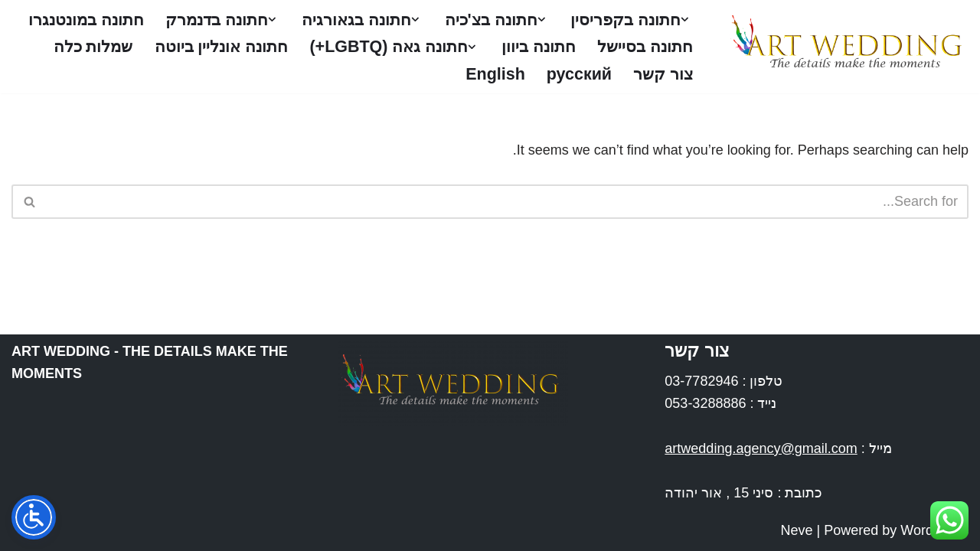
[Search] (507, 202)
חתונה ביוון (394, 47)
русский (312, 74)
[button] (685, 20)
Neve (797, 530)
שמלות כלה (492, 74)
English (228, 74)
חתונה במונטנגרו (633, 47)
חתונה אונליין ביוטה (624, 74)
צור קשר (398, 74)
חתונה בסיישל (503, 47)
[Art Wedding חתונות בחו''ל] (844, 47)
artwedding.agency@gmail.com (761, 448)
